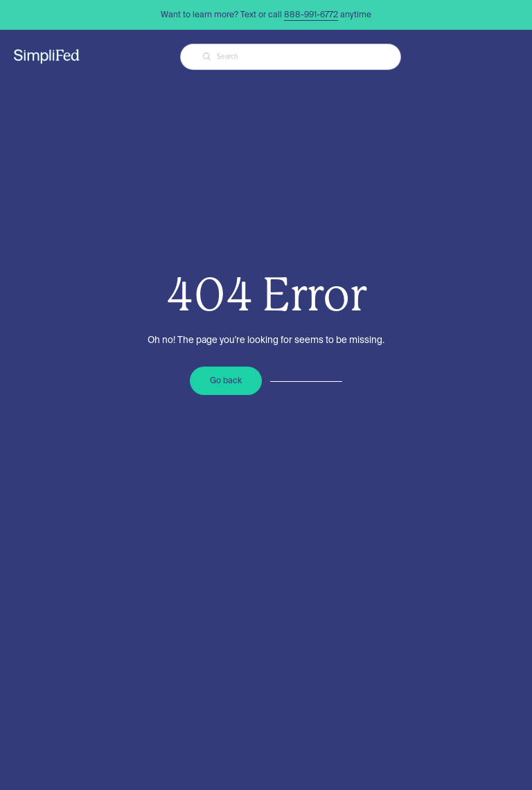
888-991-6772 (311, 14)
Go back (226, 380)
